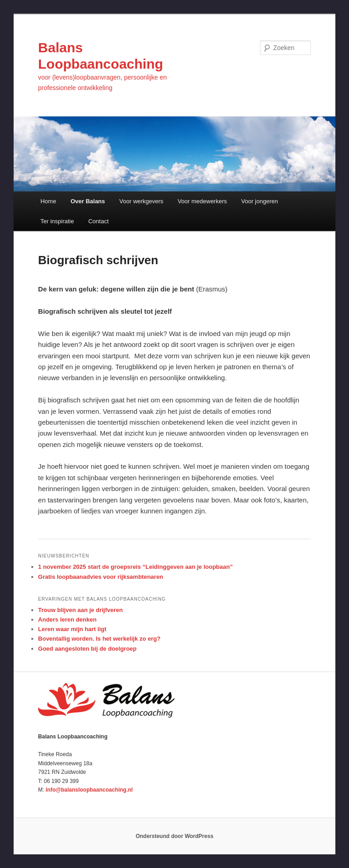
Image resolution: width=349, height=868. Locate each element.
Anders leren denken (67, 620)
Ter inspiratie (57, 221)
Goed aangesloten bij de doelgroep (87, 649)
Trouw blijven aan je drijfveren (80, 610)
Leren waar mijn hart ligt (72, 629)
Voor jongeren (260, 201)
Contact (98, 221)
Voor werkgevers (142, 201)
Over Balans (88, 201)
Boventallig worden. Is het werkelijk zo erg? (99, 639)
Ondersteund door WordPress (174, 836)
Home (48, 201)
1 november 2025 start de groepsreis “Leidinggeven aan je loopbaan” (135, 567)
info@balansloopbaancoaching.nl (89, 790)
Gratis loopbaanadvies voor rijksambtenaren (101, 577)
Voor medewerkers (202, 201)
